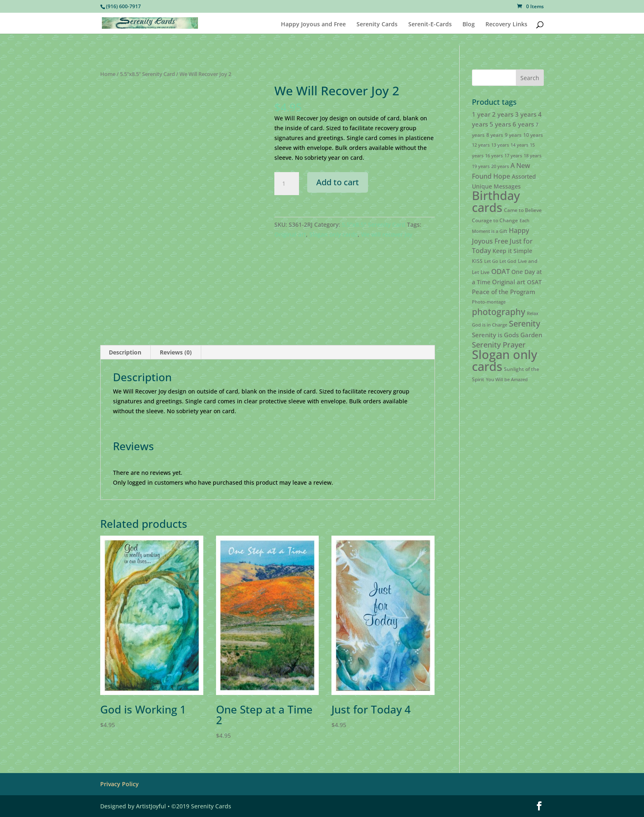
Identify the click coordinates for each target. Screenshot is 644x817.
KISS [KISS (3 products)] (477, 261)
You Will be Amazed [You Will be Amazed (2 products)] (507, 380)
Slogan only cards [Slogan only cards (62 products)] (505, 360)
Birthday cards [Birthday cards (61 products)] (496, 201)
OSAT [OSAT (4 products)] (534, 282)
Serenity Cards (377, 22)
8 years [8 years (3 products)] (495, 135)
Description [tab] (125, 352)
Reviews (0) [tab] (176, 352)
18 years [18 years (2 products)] (532, 156)
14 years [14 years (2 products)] (519, 145)
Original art (290, 234)
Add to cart (338, 182)
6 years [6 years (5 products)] (523, 124)
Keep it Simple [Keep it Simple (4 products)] (512, 251)
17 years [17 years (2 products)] (513, 156)
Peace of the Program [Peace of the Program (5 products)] (504, 292)
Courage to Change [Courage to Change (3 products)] (495, 220)
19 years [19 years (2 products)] (481, 166)
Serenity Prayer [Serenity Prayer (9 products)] (499, 345)
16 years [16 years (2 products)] (494, 156)
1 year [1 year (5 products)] (481, 114)
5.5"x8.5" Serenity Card (147, 74)
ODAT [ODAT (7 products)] (500, 271)
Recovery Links (506, 22)
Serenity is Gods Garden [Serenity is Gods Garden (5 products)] (507, 335)
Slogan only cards (333, 234)
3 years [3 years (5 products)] (526, 114)
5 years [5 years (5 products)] (500, 124)
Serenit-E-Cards (430, 22)
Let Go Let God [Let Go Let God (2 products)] (500, 261)
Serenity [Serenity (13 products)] (524, 323)
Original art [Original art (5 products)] (509, 282)
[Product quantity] (287, 184)
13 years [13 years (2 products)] (500, 145)
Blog (469, 22)
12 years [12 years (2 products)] (481, 145)
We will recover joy (387, 234)
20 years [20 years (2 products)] (500, 166)
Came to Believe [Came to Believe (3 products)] (523, 210)
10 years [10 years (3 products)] (533, 135)
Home (108, 74)
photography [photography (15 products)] (499, 312)
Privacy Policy (120, 784)
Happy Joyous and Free (313, 22)
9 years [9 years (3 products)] (513, 135)
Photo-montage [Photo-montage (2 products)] (489, 302)
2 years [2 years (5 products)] (503, 114)
